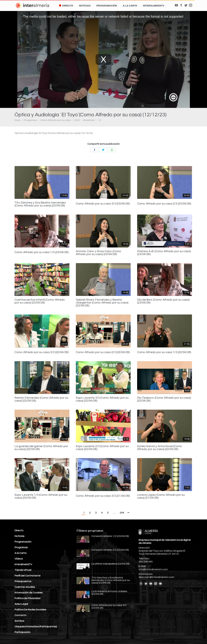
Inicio (18, 120)
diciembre (89, 120)
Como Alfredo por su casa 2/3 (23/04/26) (164, 204)
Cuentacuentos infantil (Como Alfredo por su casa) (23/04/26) (40, 301)
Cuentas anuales (25, 587)
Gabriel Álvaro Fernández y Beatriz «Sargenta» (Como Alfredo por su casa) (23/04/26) (102, 303)
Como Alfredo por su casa (55, 120)
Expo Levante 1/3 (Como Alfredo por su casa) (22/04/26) (41, 496)
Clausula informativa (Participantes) (36, 627)
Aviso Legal (21, 604)
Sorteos (19, 621)
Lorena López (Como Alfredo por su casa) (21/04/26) (161, 496)
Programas (30, 120)
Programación (23, 542)
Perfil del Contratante (27, 576)
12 (100, 120)
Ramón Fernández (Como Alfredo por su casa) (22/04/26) (41, 399)
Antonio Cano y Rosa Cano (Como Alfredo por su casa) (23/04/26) (99, 253)
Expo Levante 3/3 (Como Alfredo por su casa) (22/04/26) (102, 399)
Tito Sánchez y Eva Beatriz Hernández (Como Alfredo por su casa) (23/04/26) (40, 204)
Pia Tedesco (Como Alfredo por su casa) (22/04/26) (164, 399)
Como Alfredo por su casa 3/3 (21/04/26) (103, 496)
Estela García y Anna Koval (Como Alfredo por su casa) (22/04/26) (160, 448)
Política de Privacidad (27, 598)
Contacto (20, 615)
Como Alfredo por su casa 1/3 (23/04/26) (42, 252)
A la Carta (20, 553)
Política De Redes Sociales (30, 610)
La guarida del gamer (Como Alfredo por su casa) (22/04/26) (41, 448)
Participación (22, 632)
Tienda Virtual (23, 570)
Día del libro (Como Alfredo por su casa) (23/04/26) (163, 301)
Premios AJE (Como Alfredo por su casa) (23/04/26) (164, 253)
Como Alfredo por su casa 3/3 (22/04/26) (42, 352)
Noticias (19, 536)
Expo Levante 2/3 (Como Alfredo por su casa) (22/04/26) (102, 448)
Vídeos (19, 559)
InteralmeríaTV (23, 564)
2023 (77, 120)
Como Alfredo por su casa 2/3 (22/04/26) (103, 352)
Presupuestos (23, 581)
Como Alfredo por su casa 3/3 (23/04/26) (103, 204)
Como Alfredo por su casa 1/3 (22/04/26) (164, 352)
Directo (19, 530)
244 (122, 513)
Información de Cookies (29, 593)
